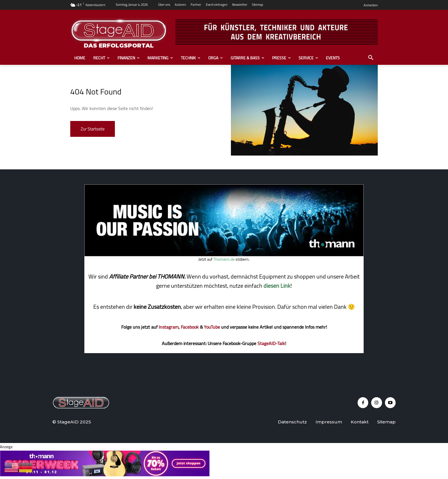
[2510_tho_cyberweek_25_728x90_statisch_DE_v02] (105, 475)
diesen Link (277, 286)
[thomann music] (224, 255)
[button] (371, 58)
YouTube (212, 327)
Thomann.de (224, 259)
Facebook (190, 327)
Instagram (169, 327)
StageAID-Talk (271, 343)
